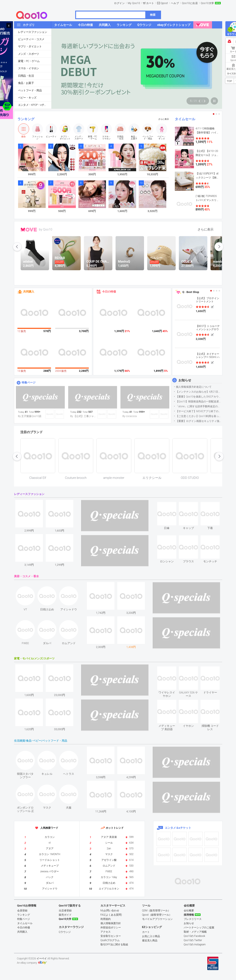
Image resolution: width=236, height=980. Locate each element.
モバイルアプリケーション (157, 919)
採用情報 (189, 915)
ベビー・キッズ (27, 98)
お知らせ (185, 380)
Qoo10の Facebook (194, 936)
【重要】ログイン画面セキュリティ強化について (199, 421)
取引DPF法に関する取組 (114, 945)
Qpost (164, 3)
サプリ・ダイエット (30, 46)
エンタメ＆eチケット (178, 828)
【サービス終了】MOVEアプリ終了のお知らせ (199, 411)
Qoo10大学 (207, 3)
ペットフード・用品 (30, 90)
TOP (229, 81)
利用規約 (106, 919)
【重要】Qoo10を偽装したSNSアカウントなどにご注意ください (199, 397)
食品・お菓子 (26, 83)
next (219, 247)
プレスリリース (193, 919)
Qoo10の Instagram (195, 945)
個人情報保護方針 (111, 923)
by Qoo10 (46, 229)
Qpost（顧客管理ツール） (157, 915)
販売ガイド (65, 915)
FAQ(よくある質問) (111, 915)
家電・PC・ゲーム (29, 61)
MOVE (29, 230)
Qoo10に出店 (190, 3)
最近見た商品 (150, 940)
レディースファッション (33, 32)
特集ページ (29, 383)
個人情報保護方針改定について (194, 387)
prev (17, 247)
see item (170, 505)
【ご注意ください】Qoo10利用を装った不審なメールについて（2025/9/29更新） (199, 416)
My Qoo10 (134, 3)
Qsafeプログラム (110, 940)
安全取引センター (111, 936)
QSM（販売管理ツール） (156, 911)
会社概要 (189, 911)
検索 (153, 15)
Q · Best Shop (191, 292)
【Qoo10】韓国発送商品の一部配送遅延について (199, 402)
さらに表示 (164, 119)
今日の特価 (109, 292)
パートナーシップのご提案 (199, 928)
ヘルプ (175, 3)
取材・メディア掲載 (195, 932)
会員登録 (22, 911)
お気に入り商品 (151, 936)
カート (150, 3)
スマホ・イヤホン (29, 68)
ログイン (119, 3)
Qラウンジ (65, 932)
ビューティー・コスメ (31, 39)
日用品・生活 (26, 76)
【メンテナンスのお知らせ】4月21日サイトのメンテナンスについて (199, 392)
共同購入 (29, 292)
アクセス (106, 932)
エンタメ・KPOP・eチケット (35, 105)
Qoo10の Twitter (193, 940)
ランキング (26, 119)
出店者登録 (65, 911)
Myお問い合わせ (110, 911)
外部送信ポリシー (111, 928)
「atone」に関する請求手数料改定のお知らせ (199, 406)
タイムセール (185, 119)
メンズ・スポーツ (29, 54)
